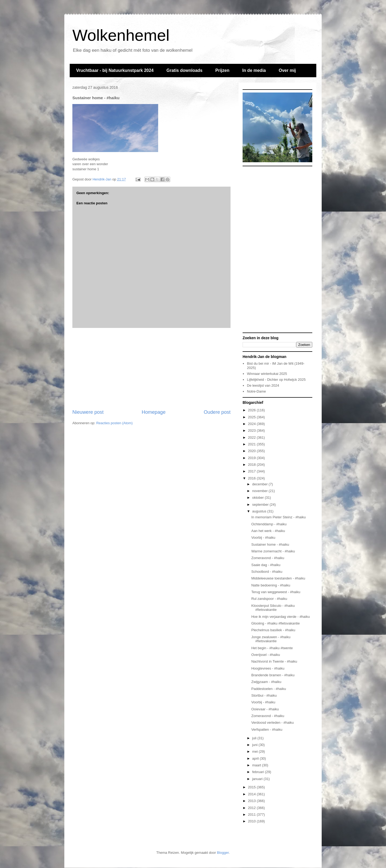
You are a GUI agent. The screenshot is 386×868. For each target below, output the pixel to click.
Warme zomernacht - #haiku (273, 551)
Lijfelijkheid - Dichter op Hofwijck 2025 (276, 380)
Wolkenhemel (121, 35)
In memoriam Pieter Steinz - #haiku (278, 517)
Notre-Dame (256, 391)
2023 (252, 431)
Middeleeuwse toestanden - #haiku (278, 578)
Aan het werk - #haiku (268, 531)
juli (255, 738)
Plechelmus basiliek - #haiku (273, 630)
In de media (254, 70)
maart (257, 765)
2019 (252, 458)
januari (258, 779)
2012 (252, 808)
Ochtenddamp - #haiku (269, 524)
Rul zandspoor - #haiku (269, 599)
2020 (252, 451)
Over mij (287, 70)
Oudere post (217, 412)
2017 (252, 471)
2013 (252, 801)
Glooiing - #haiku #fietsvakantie (275, 623)
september (261, 505)
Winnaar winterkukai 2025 (267, 374)
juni (255, 745)
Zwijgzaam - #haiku (266, 682)
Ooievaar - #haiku (265, 709)
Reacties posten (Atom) (114, 423)
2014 (252, 794)
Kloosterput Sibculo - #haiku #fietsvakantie (273, 608)
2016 (252, 478)
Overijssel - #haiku (266, 655)
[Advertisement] (151, 368)
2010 (252, 821)
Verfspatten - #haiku (267, 730)
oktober (259, 498)
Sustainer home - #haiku (270, 544)
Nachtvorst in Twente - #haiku (274, 661)
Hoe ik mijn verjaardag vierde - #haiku (280, 617)
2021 (252, 444)
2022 (252, 437)
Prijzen (222, 70)
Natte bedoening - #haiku (271, 585)
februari (259, 772)
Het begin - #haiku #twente (272, 648)
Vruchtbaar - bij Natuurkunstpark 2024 (115, 70)
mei (256, 751)
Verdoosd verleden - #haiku (272, 723)
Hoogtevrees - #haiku (268, 668)
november (260, 491)
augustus (260, 511)
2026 (252, 410)
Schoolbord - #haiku (267, 572)
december (260, 484)
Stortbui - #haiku (264, 695)
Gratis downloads (184, 70)
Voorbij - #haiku (263, 538)
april (256, 758)
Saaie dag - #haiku (266, 565)
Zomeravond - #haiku (268, 558)
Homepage (154, 412)
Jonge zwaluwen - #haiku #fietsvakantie (271, 639)
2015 (252, 787)
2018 (252, 465)
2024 (252, 424)
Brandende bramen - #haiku (273, 675)
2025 (252, 417)
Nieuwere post (88, 412)
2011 (252, 815)
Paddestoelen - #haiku (268, 689)
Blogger (223, 853)
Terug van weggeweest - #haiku (276, 592)
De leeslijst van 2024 (263, 385)
